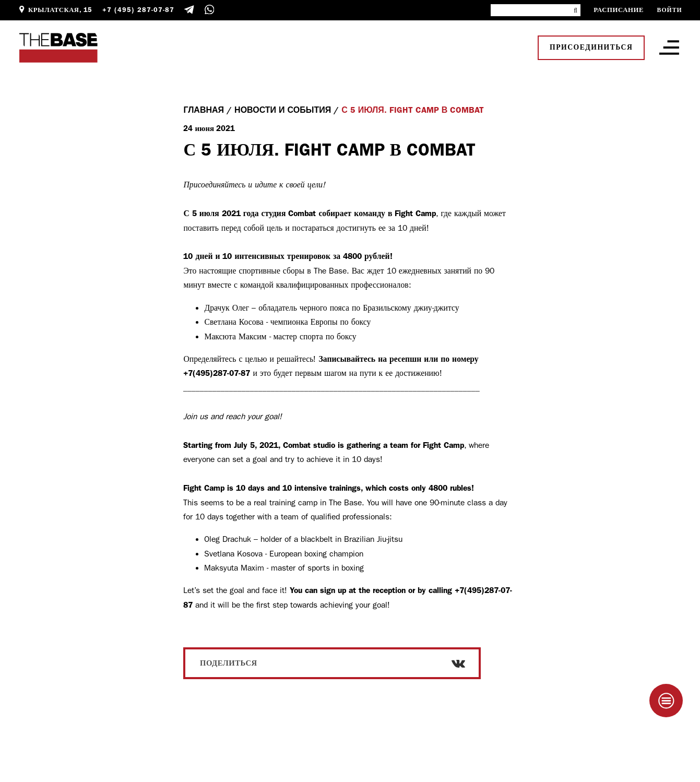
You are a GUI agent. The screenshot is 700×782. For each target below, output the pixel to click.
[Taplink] (666, 701)
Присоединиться (591, 47)
